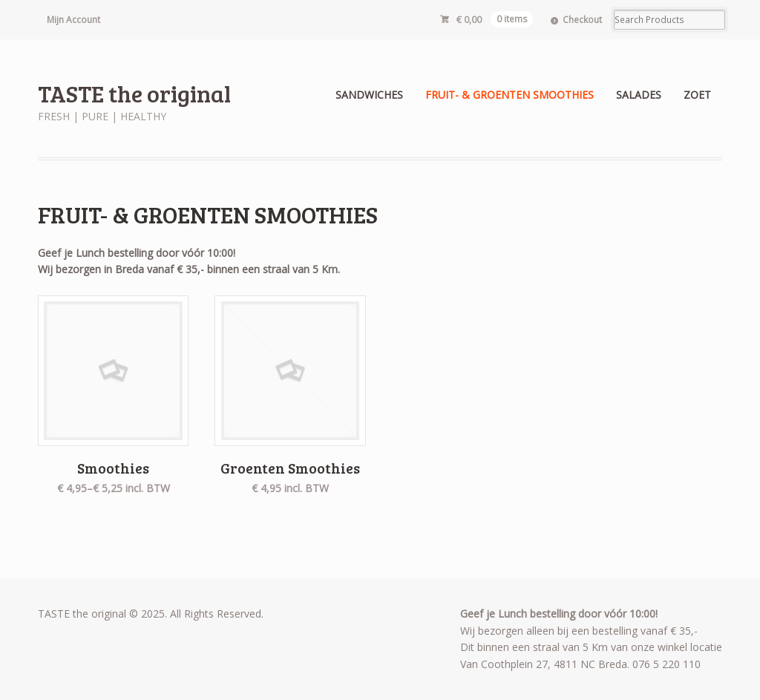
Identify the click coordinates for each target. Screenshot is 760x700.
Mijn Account (73, 20)
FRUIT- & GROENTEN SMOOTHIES (510, 95)
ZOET (697, 95)
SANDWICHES (369, 95)
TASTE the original (134, 93)
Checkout (582, 20)
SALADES (639, 95)
